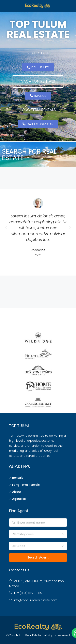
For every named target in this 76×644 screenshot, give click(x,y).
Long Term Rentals (26, 485)
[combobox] (38, 534)
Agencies (19, 499)
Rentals (18, 478)
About (17, 492)
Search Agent (38, 557)
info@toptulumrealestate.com (35, 600)
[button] (38, 53)
